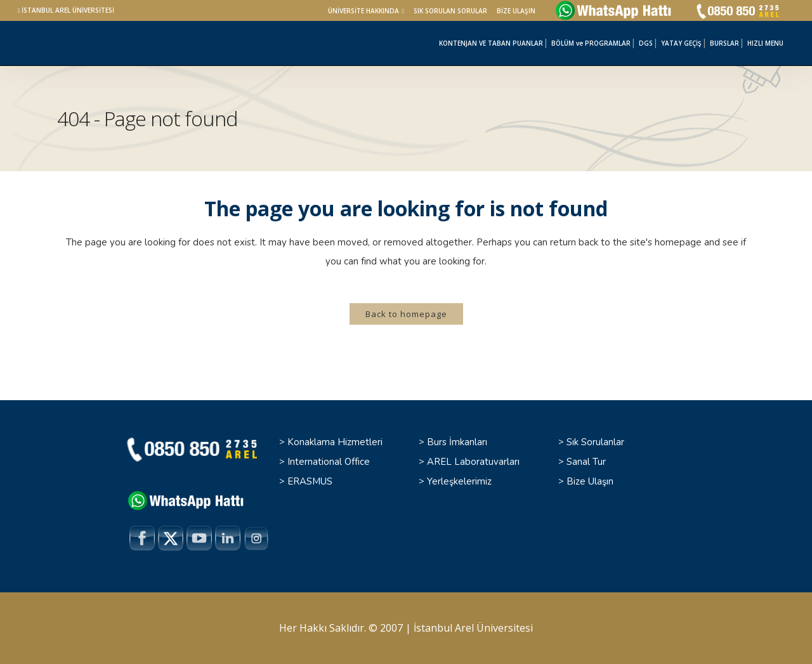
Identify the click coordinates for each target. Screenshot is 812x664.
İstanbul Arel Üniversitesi (473, 628)
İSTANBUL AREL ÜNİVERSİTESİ (68, 10)
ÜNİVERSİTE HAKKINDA (363, 11)
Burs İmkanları (457, 442)
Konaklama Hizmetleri (335, 442)
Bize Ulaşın (590, 481)
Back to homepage (406, 314)
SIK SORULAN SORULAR (450, 11)
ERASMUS (310, 481)
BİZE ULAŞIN (516, 11)
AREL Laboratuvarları (473, 462)
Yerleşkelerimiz (459, 481)
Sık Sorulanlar (595, 442)
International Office (329, 462)
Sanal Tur (586, 462)
